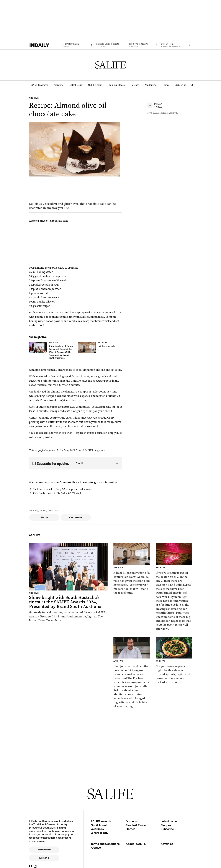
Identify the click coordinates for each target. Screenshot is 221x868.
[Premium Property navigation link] (176, 45)
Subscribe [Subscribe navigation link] (181, 85)
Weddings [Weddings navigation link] (150, 85)
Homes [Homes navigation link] (166, 85)
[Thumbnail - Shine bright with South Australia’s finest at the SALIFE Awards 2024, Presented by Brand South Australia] (51, 351)
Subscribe (44, 850)
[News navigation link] (78, 45)
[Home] (45, 45)
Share (44, 517)
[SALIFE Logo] (111, 65)
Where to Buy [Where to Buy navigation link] (100, 833)
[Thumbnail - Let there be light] (100, 347)
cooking (34, 511)
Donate (44, 858)
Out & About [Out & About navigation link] (95, 85)
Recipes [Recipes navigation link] (135, 85)
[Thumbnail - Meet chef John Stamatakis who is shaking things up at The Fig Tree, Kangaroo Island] (132, 672)
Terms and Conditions (105, 844)
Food (43, 511)
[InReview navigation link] (143, 45)
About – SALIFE (136, 844)
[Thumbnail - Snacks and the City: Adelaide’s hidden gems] (174, 587)
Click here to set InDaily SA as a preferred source (62, 489)
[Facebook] (31, 866)
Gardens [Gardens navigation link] (59, 85)
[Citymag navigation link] (111, 45)
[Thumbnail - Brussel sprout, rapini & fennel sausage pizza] (174, 660)
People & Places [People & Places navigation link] (116, 85)
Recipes (53, 511)
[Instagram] (35, 866)
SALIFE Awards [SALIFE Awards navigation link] (40, 85)
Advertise (167, 844)
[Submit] (116, 463)
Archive (96, 848)
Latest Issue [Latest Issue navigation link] (76, 85)
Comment (76, 517)
